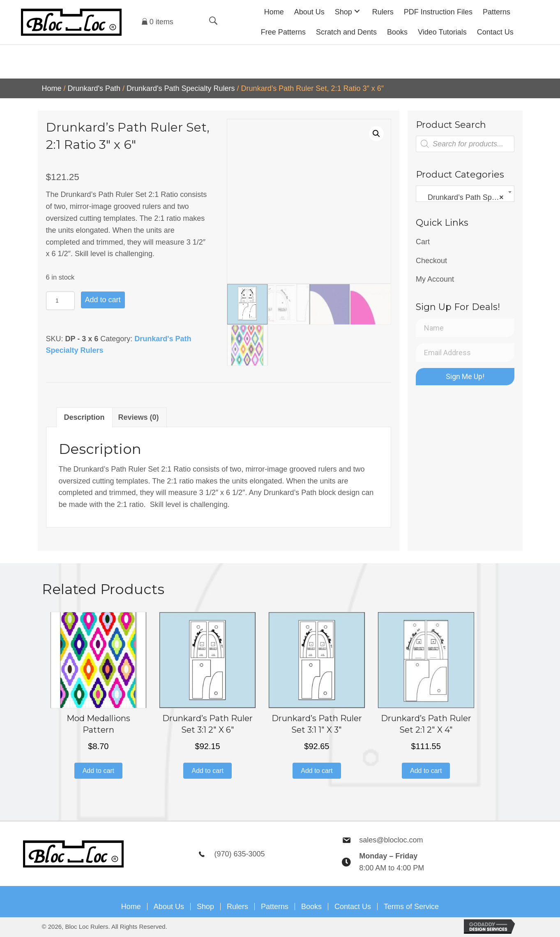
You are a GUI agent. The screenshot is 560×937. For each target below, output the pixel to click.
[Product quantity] (60, 301)
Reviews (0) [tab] (139, 417)
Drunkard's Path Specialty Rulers (181, 88)
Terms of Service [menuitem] (411, 907)
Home (52, 88)
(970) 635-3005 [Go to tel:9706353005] (239, 854)
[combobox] (465, 194)
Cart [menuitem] (423, 242)
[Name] (465, 328)
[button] (357, 11)
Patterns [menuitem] (275, 907)
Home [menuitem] (131, 907)
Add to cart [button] (98, 771)
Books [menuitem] (311, 907)
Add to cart (103, 300)
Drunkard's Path (94, 88)
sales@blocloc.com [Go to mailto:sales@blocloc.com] (391, 840)
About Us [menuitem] (169, 907)
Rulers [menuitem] (237, 907)
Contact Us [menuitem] (353, 907)
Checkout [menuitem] (431, 261)
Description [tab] (84, 417)
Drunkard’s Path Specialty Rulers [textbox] (467, 197)
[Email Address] (465, 353)
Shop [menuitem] (205, 907)
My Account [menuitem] (435, 279)
